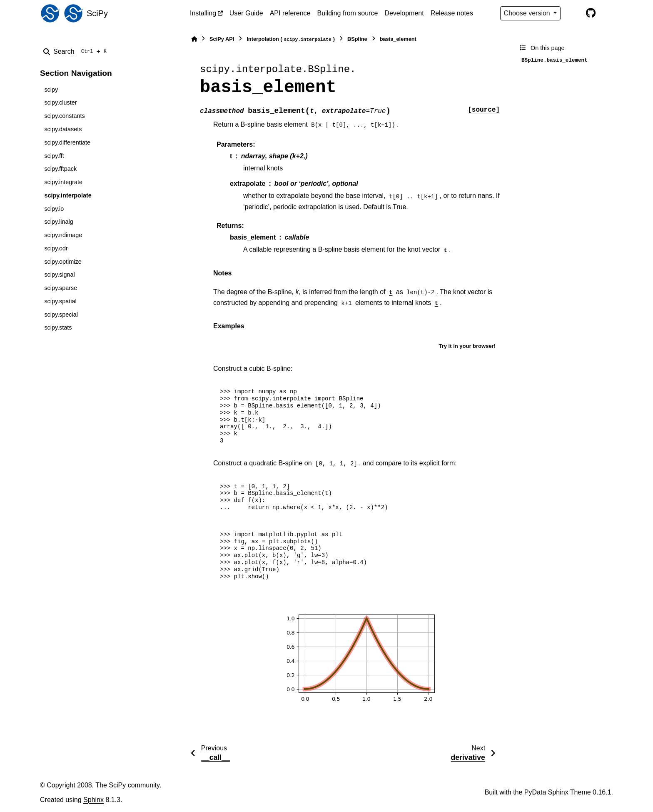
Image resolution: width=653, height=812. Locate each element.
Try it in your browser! (467, 346)
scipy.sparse (61, 288)
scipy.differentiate (67, 142)
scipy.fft (54, 156)
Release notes (452, 13)
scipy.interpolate (68, 195)
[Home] (194, 39)
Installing (203, 13)
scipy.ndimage (63, 235)
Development (404, 13)
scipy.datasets (63, 129)
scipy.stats (58, 327)
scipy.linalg (59, 222)
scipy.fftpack (60, 169)
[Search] (77, 52)
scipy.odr (56, 248)
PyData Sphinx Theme (558, 792)
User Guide (246, 13)
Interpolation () (291, 39)
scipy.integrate (63, 182)
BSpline (357, 39)
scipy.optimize (63, 262)
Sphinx (93, 800)
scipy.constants (64, 116)
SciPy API (222, 39)
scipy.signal (59, 275)
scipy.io (54, 209)
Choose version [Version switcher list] (528, 13)
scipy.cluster (60, 102)
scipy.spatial (60, 301)
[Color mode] (573, 13)
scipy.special (61, 315)
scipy (51, 90)
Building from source (348, 13)
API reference (290, 13)
